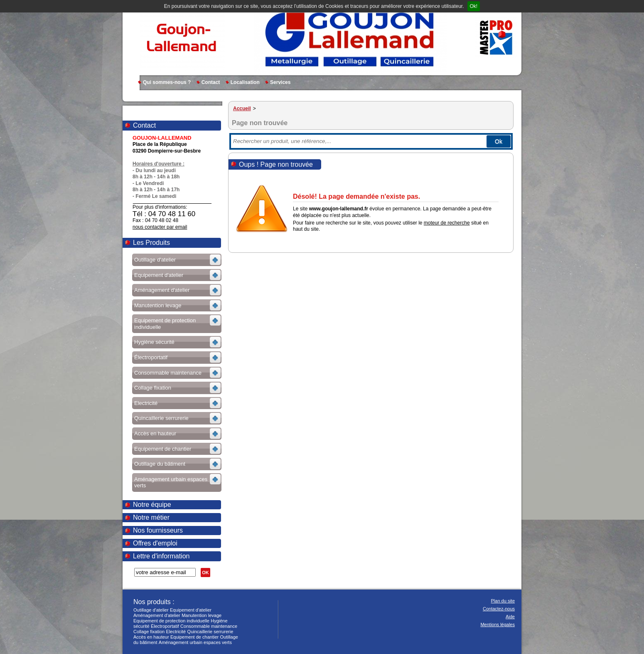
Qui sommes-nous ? (167, 82)
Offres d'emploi (155, 543)
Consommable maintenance (209, 626)
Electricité (176, 632)
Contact (211, 82)
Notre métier (151, 517)
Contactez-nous (499, 609)
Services (280, 82)
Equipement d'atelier (191, 610)
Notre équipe (152, 505)
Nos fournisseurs (158, 530)
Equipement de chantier (194, 637)
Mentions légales (498, 624)
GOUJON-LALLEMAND (182, 37)
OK (205, 573)
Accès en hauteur (151, 637)
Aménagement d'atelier (157, 615)
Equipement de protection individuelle (171, 621)
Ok (499, 141)
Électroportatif (165, 626)
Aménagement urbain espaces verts (195, 642)
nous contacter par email (160, 227)
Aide (510, 617)
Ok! (474, 6)
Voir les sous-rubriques (176, 261)
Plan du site (503, 601)
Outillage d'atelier (151, 610)
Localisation (245, 82)
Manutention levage (202, 615)
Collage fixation (149, 632)
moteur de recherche (447, 223)
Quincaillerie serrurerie (210, 632)
